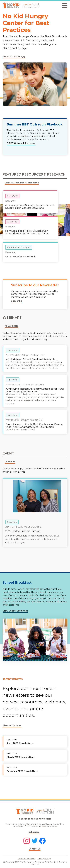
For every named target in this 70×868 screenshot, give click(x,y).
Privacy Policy (44, 859)
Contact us (35, 849)
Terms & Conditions (27, 859)
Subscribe (34, 832)
